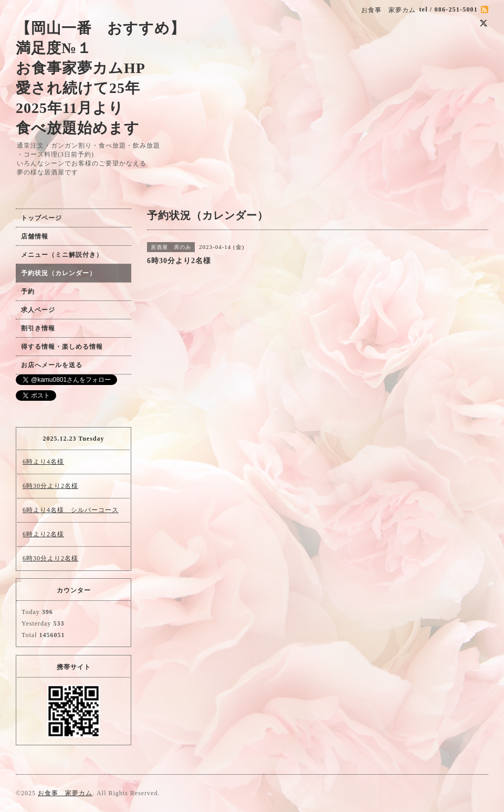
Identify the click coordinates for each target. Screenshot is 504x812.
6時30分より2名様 (50, 486)
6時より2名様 (43, 534)
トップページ (41, 218)
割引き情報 (38, 328)
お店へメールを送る (52, 365)
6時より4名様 (43, 462)
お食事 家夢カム (65, 793)
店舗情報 (35, 236)
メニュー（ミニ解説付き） (62, 255)
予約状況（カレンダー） (59, 273)
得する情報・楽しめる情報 (62, 347)
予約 (28, 292)
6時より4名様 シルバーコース (71, 510)
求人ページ (38, 310)
